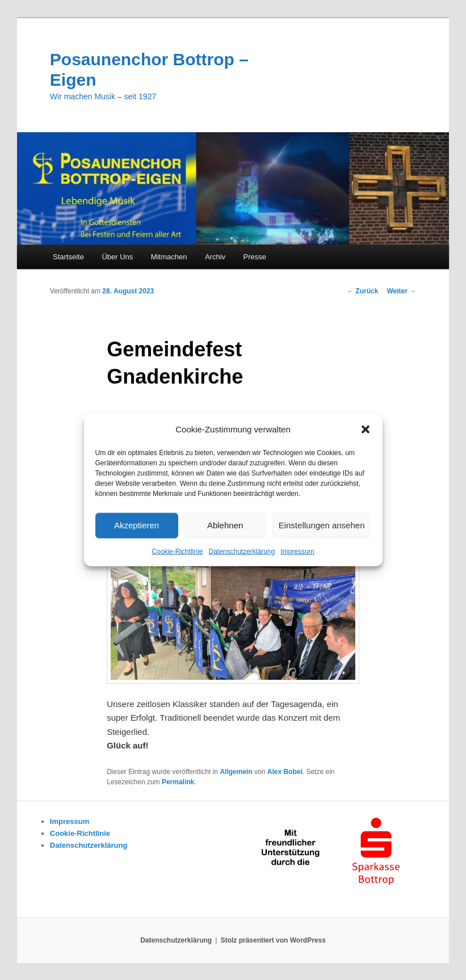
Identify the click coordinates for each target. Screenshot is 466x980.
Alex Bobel (285, 772)
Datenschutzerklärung (242, 552)
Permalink (178, 782)
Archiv (215, 257)
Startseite (68, 257)
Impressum (297, 552)
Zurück (362, 291)
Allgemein (236, 772)
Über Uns (117, 257)
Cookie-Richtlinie (177, 552)
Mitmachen (169, 257)
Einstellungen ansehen (322, 525)
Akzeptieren (137, 525)
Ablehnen (225, 525)
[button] (366, 429)
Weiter (401, 291)
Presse (255, 257)
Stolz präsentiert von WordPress (273, 940)
